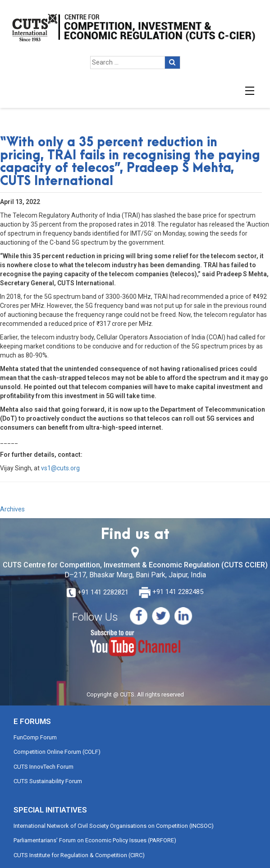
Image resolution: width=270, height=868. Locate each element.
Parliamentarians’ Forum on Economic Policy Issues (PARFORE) (95, 840)
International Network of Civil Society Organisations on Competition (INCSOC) (114, 826)
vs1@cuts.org (60, 468)
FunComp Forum (35, 737)
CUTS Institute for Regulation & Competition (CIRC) (79, 855)
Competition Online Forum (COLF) (57, 752)
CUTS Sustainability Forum (48, 781)
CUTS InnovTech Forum (43, 767)
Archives (12, 509)
